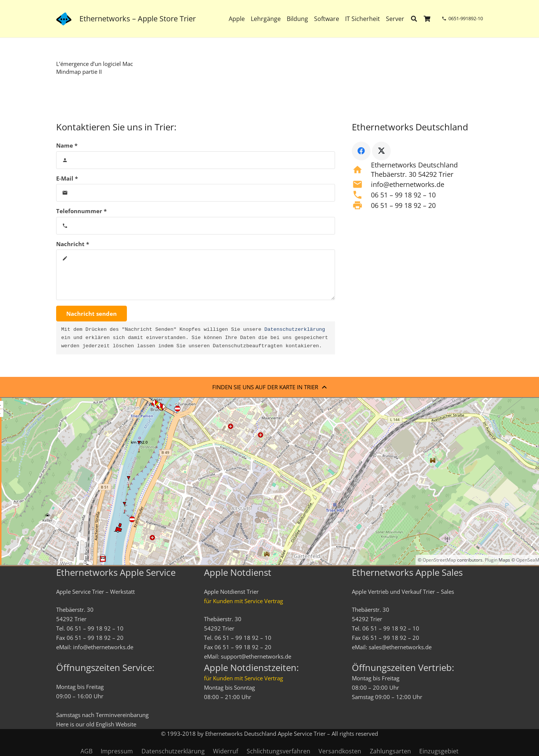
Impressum (117, 751)
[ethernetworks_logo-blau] (64, 19)
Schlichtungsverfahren (278, 751)
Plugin (491, 560)
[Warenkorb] (427, 19)
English (105, 724)
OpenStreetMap (439, 560)
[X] (381, 151)
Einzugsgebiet (439, 751)
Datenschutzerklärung (295, 330)
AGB (86, 751)
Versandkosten (340, 751)
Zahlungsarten (390, 751)
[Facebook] (361, 151)
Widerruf (226, 751)
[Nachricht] (196, 275)
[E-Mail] (196, 193)
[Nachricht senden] (92, 314)
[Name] (196, 160)
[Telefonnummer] (196, 226)
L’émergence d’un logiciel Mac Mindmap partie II (95, 68)
